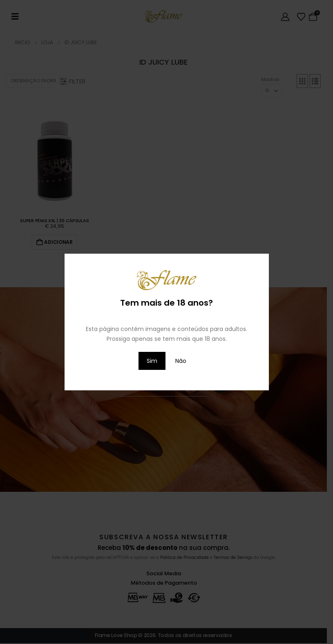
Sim (152, 361)
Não (181, 361)
